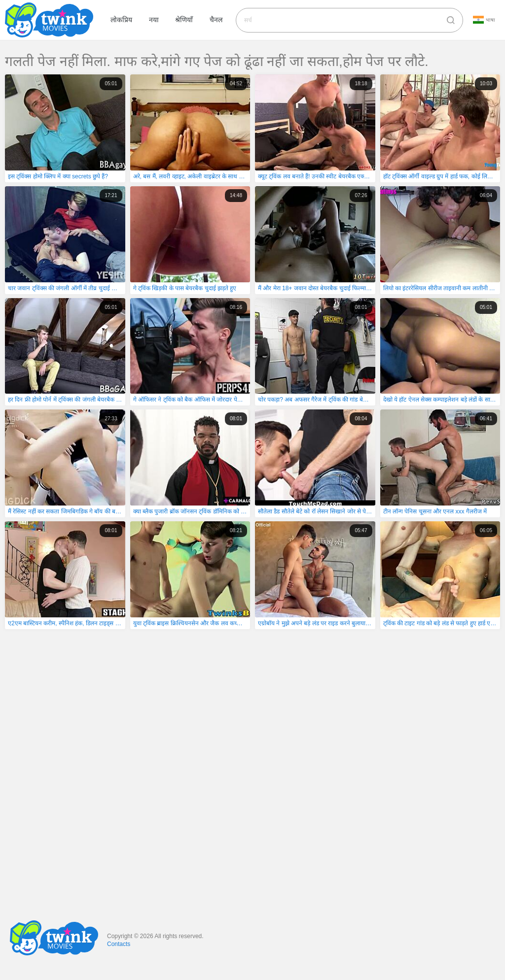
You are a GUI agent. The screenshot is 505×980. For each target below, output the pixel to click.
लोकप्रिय (121, 20)
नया (154, 20)
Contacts (119, 944)
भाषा (484, 20)
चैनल (216, 20)
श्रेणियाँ (184, 20)
